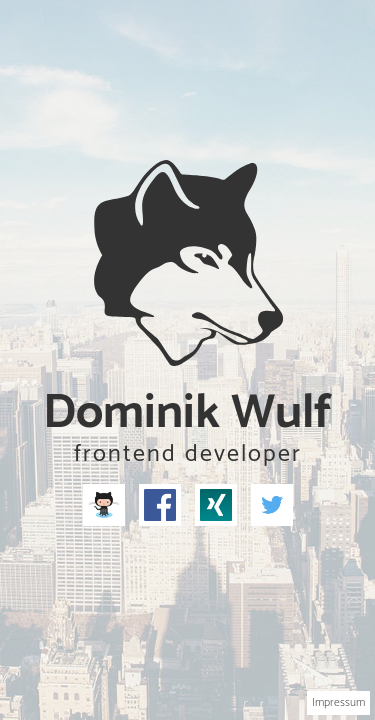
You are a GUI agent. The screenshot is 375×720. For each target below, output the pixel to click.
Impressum (338, 702)
